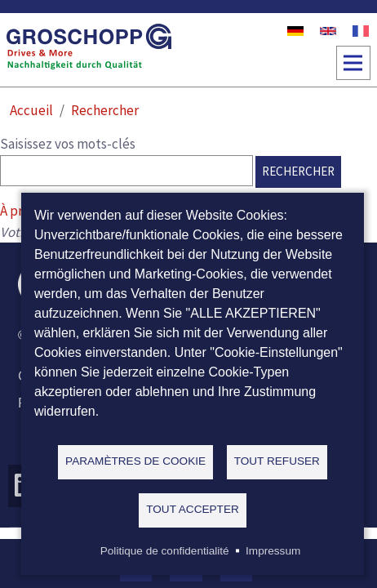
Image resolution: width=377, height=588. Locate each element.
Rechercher (105, 110)
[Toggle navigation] (353, 63)
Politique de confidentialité (165, 551)
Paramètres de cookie (135, 461)
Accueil (31, 110)
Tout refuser (277, 461)
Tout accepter (193, 509)
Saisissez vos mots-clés (68, 144)
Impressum (273, 551)
